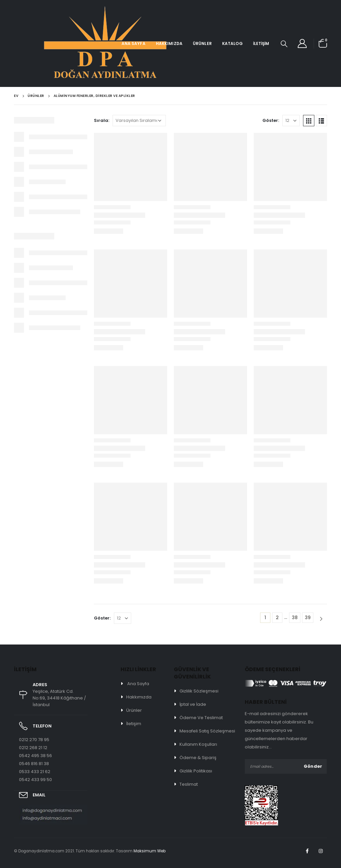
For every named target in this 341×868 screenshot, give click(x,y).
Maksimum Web (150, 851)
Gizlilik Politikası (196, 771)
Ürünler (202, 43)
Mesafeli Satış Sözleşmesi (207, 731)
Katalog (232, 43)
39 (308, 618)
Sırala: (102, 120)
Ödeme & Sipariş (198, 758)
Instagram (321, 851)
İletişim (261, 43)
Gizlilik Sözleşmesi (199, 691)
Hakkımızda (169, 43)
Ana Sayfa (134, 43)
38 (295, 618)
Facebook (307, 851)
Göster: (271, 120)
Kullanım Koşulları (198, 744)
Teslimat (189, 784)
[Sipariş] (139, 121)
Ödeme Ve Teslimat (201, 718)
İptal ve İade (193, 704)
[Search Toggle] (284, 44)
